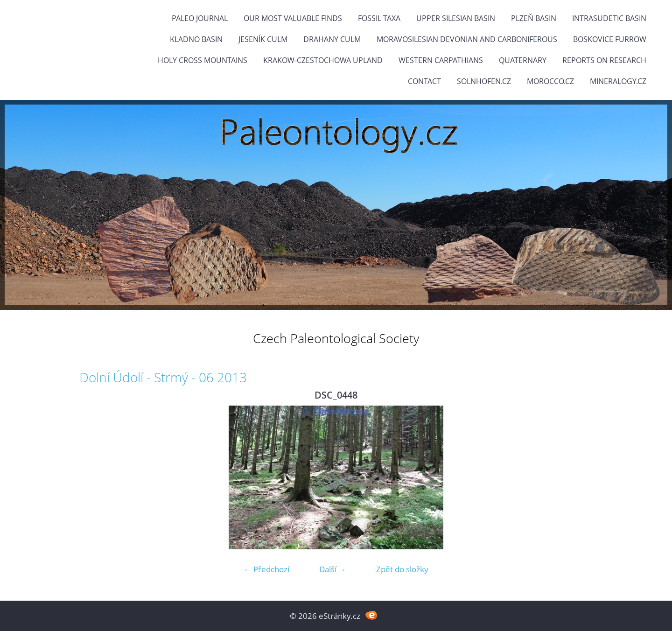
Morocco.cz (550, 81)
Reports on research (604, 60)
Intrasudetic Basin (609, 18)
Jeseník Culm (263, 39)
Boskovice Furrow (610, 39)
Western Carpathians (441, 60)
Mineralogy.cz (618, 81)
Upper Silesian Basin (456, 18)
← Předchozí (266, 569)
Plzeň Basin (534, 18)
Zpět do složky (402, 569)
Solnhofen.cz (484, 81)
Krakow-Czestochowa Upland (323, 60)
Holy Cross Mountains (203, 60)
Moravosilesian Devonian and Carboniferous (467, 39)
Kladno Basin (196, 39)
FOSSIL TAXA (379, 18)
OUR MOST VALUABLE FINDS (293, 18)
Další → (333, 569)
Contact (424, 81)
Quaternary (523, 60)
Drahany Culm (332, 39)
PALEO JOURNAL (200, 18)
